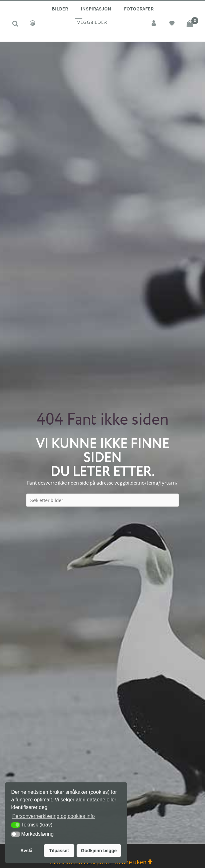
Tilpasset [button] (59, 851)
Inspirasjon (96, 9)
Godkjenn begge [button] (99, 851)
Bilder (60, 9)
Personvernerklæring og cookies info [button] (53, 816)
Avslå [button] (26, 851)
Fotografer (139, 9)
